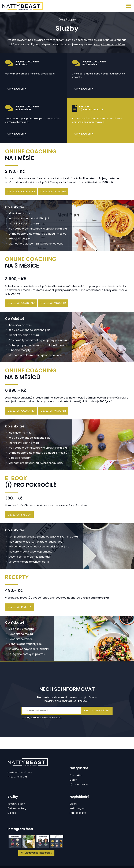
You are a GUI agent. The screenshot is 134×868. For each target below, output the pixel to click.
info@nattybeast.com (20, 772)
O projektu (76, 775)
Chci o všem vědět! (97, 711)
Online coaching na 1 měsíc (22, 63)
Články (73, 804)
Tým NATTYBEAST (79, 784)
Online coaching (17, 808)
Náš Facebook (78, 813)
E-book (12, 813)
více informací (17, 89)
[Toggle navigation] (129, 6)
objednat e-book (19, 515)
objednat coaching (21, 191)
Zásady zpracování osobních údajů (42, 718)
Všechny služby (16, 804)
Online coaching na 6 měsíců (22, 108)
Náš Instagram (78, 808)
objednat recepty (20, 607)
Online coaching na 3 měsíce (89, 63)
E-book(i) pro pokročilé (88, 108)
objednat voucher (53, 191)
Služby (73, 780)
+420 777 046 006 (17, 777)
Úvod (62, 20)
